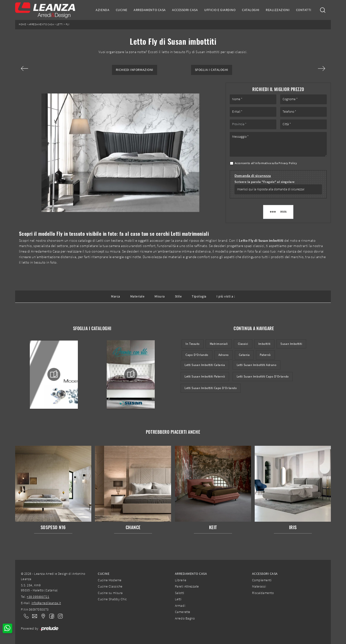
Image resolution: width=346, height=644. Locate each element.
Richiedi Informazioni (135, 70)
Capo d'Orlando (197, 355)
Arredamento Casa (150, 10)
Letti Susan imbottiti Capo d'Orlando (263, 376)
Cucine (122, 10)
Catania (244, 355)
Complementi (262, 580)
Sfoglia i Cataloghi (212, 70)
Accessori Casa (185, 10)
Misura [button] (160, 296)
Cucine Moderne (110, 580)
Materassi (259, 586)
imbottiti (264, 344)
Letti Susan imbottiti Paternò (205, 376)
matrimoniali (219, 344)
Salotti (180, 593)
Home (22, 24)
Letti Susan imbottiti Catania (205, 365)
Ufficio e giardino (220, 10)
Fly (68, 24)
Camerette (183, 612)
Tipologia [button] (199, 296)
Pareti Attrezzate (187, 586)
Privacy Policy (288, 163)
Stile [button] (178, 296)
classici (243, 344)
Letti (60, 24)
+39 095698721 (38, 597)
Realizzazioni (278, 10)
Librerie (181, 580)
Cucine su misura (110, 593)
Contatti (304, 10)
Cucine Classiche (110, 586)
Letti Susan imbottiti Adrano (257, 365)
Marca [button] (116, 296)
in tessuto (192, 344)
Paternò (265, 355)
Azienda (102, 10)
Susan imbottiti (291, 344)
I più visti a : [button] (226, 296)
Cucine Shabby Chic (112, 599)
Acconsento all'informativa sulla (266, 163)
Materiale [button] (137, 296)
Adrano (224, 355)
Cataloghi (251, 10)
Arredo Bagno (185, 618)
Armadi (180, 606)
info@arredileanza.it (46, 603)
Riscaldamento (263, 593)
